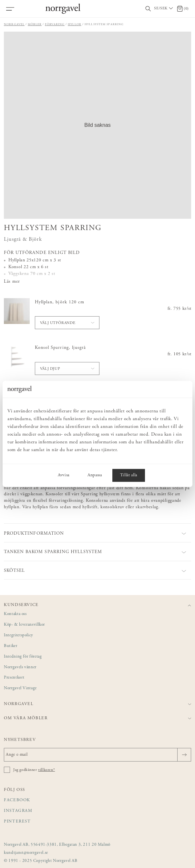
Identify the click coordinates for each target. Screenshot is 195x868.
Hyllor (75, 24)
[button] (97, 125)
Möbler (35, 24)
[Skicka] (184, 755)
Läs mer (12, 282)
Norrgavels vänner (20, 667)
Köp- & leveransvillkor (24, 625)
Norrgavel (14, 24)
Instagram (18, 811)
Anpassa (95, 476)
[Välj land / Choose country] (164, 9)
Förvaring (55, 24)
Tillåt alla (129, 476)
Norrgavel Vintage (20, 688)
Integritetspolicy (19, 636)
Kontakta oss (15, 614)
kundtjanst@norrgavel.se (26, 853)
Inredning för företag (23, 657)
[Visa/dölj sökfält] (148, 9)
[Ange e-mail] (97, 755)
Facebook (17, 800)
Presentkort (14, 678)
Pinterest (17, 822)
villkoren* (46, 770)
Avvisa (64, 476)
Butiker (11, 646)
